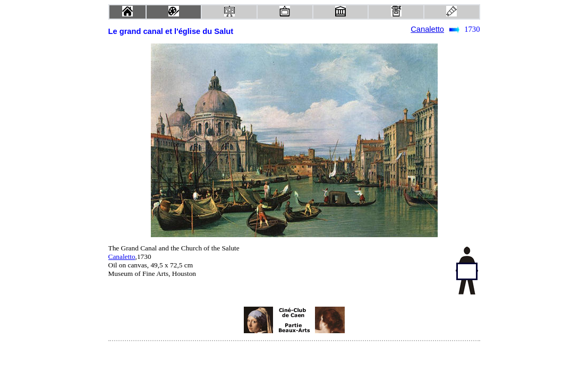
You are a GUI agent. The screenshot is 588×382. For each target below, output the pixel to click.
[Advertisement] (193, 320)
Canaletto (427, 29)
